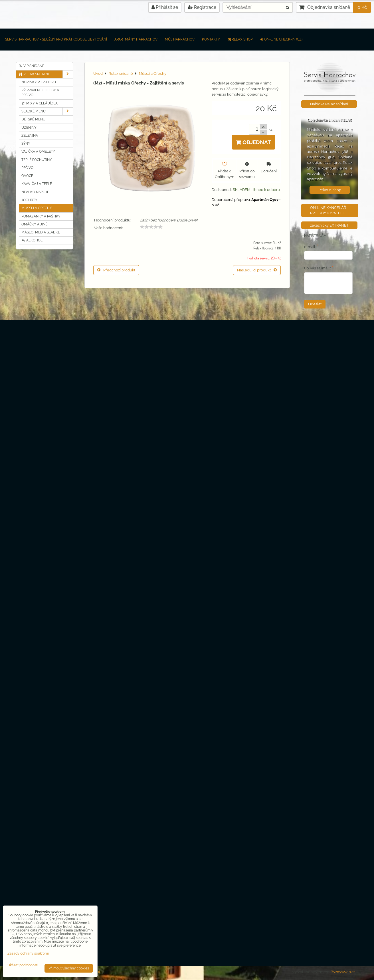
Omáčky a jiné (34, 224)
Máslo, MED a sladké (41, 232)
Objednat (253, 142)
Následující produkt (257, 270)
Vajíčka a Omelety (38, 152)
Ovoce (27, 176)
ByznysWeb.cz (343, 972)
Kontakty (211, 39)
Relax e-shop (330, 190)
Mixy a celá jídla (40, 103)
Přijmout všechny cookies (69, 968)
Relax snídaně (46, 74)
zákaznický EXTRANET (329, 225)
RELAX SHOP (240, 39)
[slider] (151, 227)
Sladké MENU (47, 111)
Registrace (202, 7)
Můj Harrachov (180, 39)
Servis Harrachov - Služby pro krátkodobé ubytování (56, 39)
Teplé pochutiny (37, 160)
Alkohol (32, 240)
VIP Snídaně (32, 66)
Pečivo (27, 168)
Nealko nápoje (35, 192)
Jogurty (29, 200)
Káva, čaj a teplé (37, 184)
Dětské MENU (33, 119)
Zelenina (30, 136)
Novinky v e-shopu (39, 82)
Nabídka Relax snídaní (329, 104)
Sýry (26, 144)
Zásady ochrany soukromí (28, 953)
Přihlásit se (165, 7)
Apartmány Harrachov (136, 39)
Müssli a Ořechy (37, 208)
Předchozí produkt (116, 270)
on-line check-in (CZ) (281, 39)
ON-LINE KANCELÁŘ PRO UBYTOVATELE (328, 210)
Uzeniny (29, 128)
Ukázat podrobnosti (23, 965)
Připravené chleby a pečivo (40, 93)
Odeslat (315, 304)
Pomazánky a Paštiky (41, 216)
